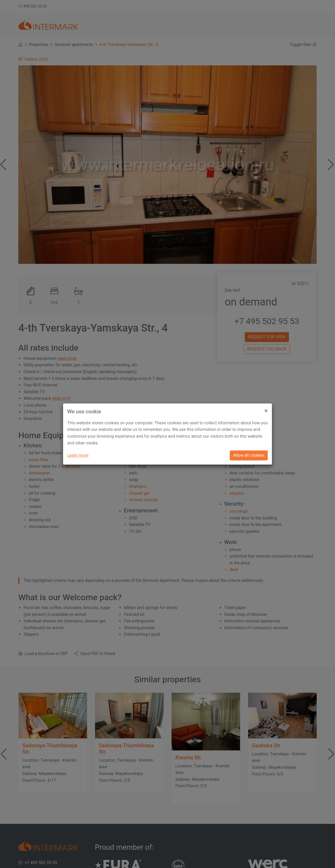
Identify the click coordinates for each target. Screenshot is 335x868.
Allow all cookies (249, 455)
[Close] (266, 409)
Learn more (78, 455)
